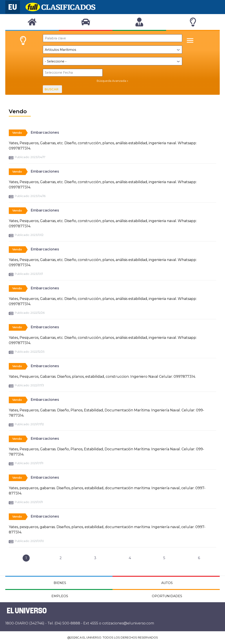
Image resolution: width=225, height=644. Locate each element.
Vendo (17, 133)
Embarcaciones (45, 132)
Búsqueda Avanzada (111, 81)
